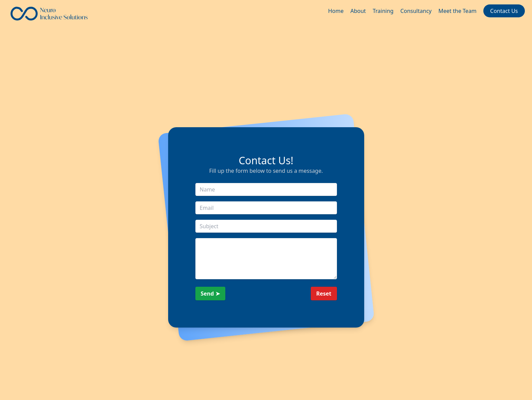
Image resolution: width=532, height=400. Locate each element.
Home (336, 11)
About (358, 11)
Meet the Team (457, 11)
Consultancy (416, 11)
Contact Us (504, 11)
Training (383, 11)
